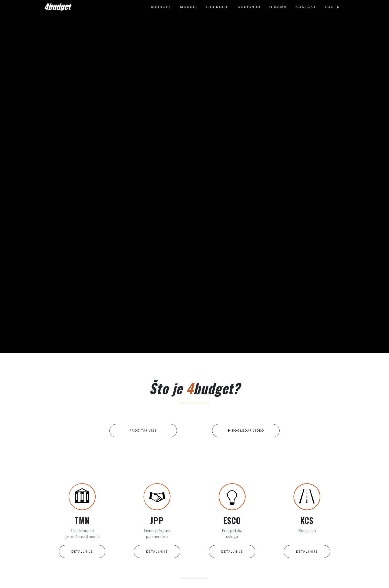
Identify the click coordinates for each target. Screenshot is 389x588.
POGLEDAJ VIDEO (246, 430)
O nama (278, 7)
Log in (332, 7)
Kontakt (306, 7)
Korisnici (249, 7)
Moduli (189, 7)
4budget (161, 7)
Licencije (217, 7)
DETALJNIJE (82, 551)
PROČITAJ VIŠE (143, 430)
